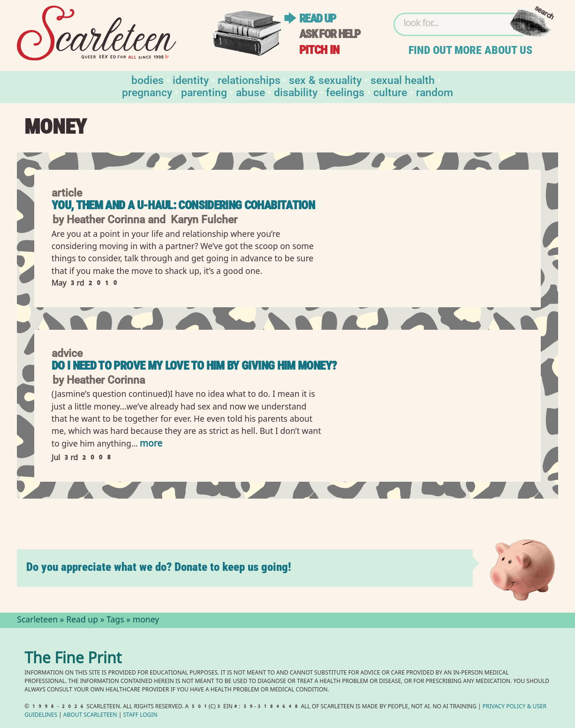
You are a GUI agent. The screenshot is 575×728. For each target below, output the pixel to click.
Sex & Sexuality (325, 80)
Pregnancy (147, 92)
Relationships (249, 80)
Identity (191, 80)
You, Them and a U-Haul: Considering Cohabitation (183, 205)
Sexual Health (403, 80)
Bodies (148, 80)
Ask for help (330, 34)
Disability (296, 92)
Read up (318, 19)
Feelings (345, 92)
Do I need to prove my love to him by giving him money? (194, 366)
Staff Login (140, 716)
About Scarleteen (90, 716)
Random (435, 92)
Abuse (250, 92)
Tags (115, 621)
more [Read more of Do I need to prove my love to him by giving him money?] (151, 444)
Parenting (204, 92)
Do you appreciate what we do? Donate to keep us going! (159, 567)
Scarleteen (37, 621)
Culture (390, 92)
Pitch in (319, 50)
